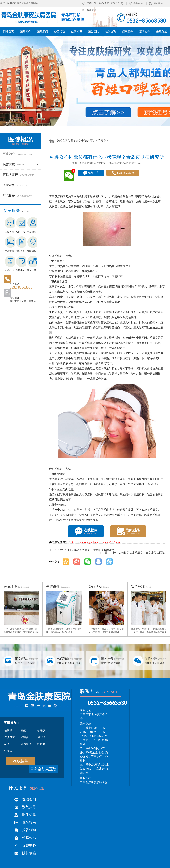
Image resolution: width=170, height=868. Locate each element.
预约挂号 (158, 3)
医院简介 (20, 154)
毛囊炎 (102, 141)
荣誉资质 (20, 164)
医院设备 (20, 185)
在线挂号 (138, 3)
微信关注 (91, 10)
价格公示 (29, 838)
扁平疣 (41, 737)
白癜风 (41, 744)
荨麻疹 (41, 730)
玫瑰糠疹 (26, 744)
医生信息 (29, 815)
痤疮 (23, 730)
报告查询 (29, 830)
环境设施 (20, 196)
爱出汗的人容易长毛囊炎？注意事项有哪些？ (87, 550)
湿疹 (7, 744)
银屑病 (8, 751)
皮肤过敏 (10, 737)
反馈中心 (29, 845)
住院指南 (29, 822)
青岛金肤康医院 (85, 141)
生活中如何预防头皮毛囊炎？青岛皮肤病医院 (138, 553)
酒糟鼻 (25, 737)
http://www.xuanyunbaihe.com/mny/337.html (96, 542)
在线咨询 (29, 799)
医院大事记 (20, 175)
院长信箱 (29, 853)
